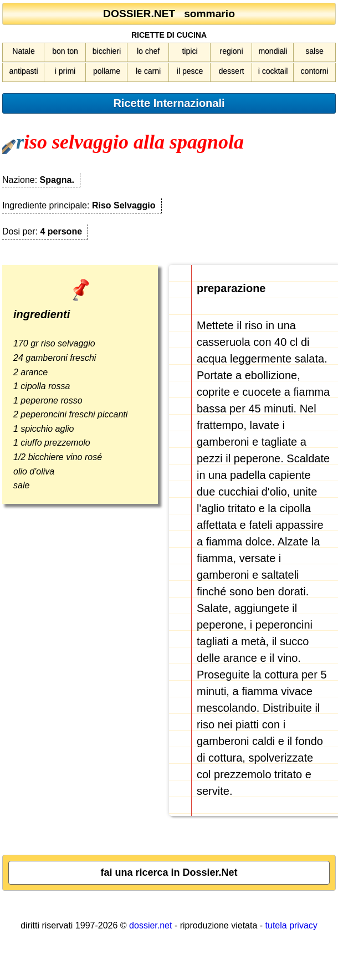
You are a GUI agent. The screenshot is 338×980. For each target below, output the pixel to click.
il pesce (190, 71)
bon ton (65, 51)
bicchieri (107, 51)
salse (314, 51)
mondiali (273, 51)
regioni (231, 51)
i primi (65, 71)
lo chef (148, 51)
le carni (148, 71)
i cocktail (273, 71)
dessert (232, 71)
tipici (190, 51)
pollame (107, 71)
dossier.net (150, 925)
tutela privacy (291, 925)
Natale (23, 51)
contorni (315, 71)
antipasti (23, 71)
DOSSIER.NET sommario (169, 14)
